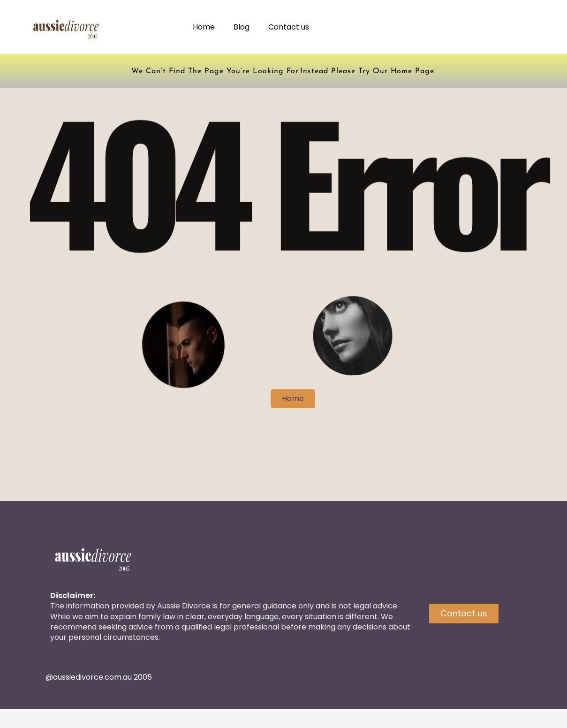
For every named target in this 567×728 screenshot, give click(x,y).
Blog (242, 27)
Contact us (289, 27)
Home (204, 27)
